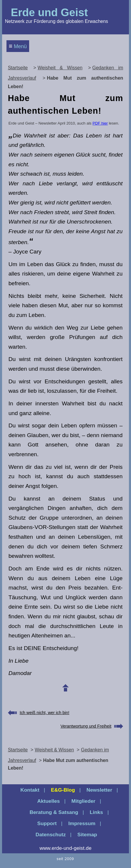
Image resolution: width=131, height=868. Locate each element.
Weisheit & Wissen (60, 68)
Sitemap (87, 835)
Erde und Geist (49, 12)
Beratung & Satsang (54, 812)
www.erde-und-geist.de (65, 848)
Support (47, 823)
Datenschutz (51, 835)
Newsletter (99, 790)
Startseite (18, 68)
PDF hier (100, 123)
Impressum (82, 823)
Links (96, 812)
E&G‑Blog (63, 790)
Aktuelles (48, 801)
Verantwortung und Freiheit (86, 726)
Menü (18, 46)
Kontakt (30, 790)
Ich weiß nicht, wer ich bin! (45, 713)
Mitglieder (84, 801)
